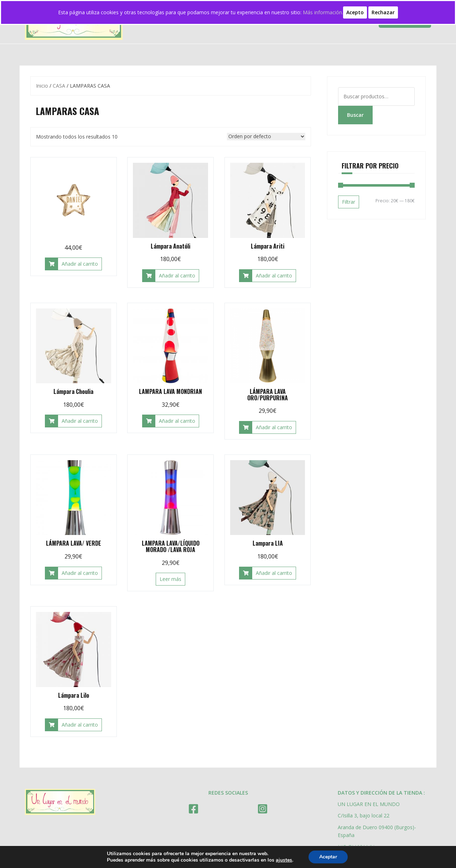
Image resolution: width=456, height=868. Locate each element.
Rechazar (383, 12)
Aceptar (328, 857)
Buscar (355, 115)
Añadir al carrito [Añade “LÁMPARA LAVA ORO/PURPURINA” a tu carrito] (274, 427)
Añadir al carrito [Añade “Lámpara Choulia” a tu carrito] (80, 421)
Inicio (42, 86)
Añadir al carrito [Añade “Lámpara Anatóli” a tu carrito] (177, 276)
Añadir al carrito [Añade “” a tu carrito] (80, 264)
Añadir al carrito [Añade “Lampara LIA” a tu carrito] (274, 573)
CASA (59, 86)
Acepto (355, 12)
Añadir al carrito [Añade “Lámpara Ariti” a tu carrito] (274, 276)
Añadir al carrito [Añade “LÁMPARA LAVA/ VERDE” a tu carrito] (80, 573)
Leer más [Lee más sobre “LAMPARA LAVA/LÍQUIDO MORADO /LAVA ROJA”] (170, 579)
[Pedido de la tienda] (266, 137)
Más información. (323, 12)
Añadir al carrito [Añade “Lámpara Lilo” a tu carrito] (80, 725)
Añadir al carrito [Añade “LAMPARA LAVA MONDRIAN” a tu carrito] (177, 421)
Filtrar (349, 202)
